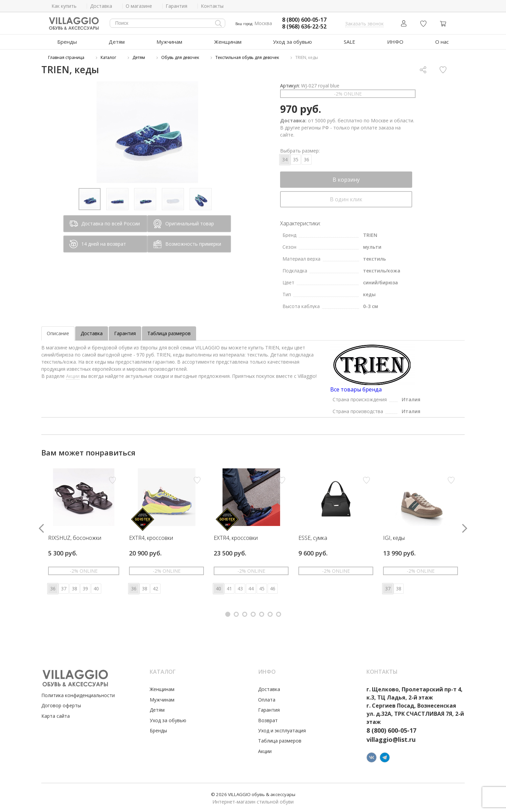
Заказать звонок (364, 24)
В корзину (346, 180)
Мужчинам (169, 42)
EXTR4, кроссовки (151, 538)
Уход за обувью (292, 42)
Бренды (67, 42)
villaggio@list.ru (391, 739)
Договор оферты (61, 705)
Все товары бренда (356, 389)
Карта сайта (56, 716)
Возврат (268, 720)
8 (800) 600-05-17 (304, 20)
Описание (58, 333)
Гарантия (125, 333)
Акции (73, 376)
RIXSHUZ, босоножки (75, 538)
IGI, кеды (394, 538)
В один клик (346, 199)
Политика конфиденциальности (78, 695)
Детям (117, 42)
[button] (228, 614)
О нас (442, 42)
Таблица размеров (169, 333)
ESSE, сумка (313, 538)
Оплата (267, 700)
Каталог (108, 57)
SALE (350, 42)
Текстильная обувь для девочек (247, 57)
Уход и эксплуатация (282, 730)
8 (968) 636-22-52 (304, 27)
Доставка (92, 333)
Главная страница (66, 57)
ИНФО (395, 42)
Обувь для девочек (180, 57)
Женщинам (228, 42)
